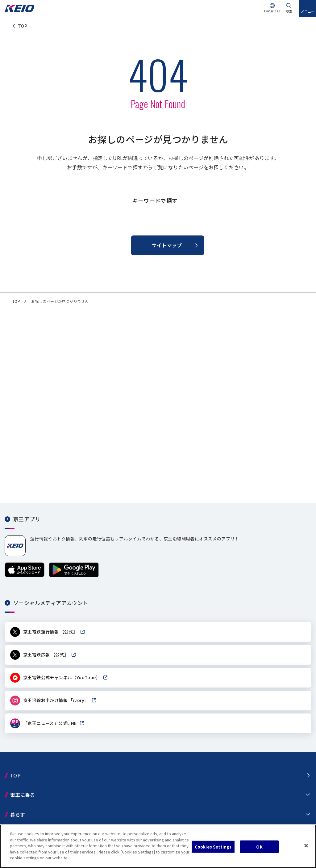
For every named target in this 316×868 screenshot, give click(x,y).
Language (272, 11)
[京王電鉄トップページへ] (19, 10)
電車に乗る (23, 795)
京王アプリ (27, 519)
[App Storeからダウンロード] (25, 575)
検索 (289, 11)
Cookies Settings (213, 847)
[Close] (306, 845)
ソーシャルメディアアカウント (51, 603)
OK (259, 847)
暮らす (18, 815)
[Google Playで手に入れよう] (74, 575)
